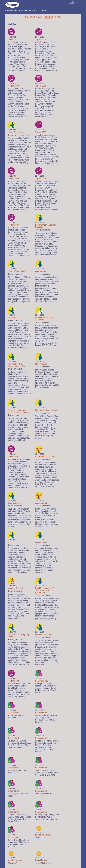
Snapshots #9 (41, 738)
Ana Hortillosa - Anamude (46, 457)
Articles (49, 17)
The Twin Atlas (14, 318)
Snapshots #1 (13, 837)
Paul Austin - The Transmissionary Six (16, 365)
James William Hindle (17, 271)
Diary (58, 17)
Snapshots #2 (41, 812)
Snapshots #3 (13, 812)
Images (33, 11)
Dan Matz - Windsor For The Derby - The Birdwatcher (45, 590)
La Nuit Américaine (43, 835)
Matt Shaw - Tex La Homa (46, 410)
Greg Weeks (41, 271)
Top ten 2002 (13, 681)
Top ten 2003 (13, 457)
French (78, 2)
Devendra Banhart (43, 635)
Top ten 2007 (41, 132)
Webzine (23, 11)
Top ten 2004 (13, 225)
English (72, 2)
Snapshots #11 (14, 713)
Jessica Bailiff (41, 503)
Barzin (10, 542)
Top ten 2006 (13, 179)
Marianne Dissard (15, 588)
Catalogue (11, 11)
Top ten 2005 (41, 179)
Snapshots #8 (13, 738)
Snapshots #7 (13, 768)
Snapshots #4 (41, 791)
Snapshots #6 (41, 768)
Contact (43, 11)
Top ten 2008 (41, 86)
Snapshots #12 (42, 681)
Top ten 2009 (13, 86)
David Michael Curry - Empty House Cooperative (19, 411)
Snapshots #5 (13, 791)
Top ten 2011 (13, 40)
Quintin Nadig (41, 542)
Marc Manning (41, 364)
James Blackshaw (15, 132)
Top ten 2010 (41, 40)
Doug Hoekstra (42, 860)
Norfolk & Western (15, 860)
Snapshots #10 (42, 713)
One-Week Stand (34, 17)
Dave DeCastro (14, 503)
